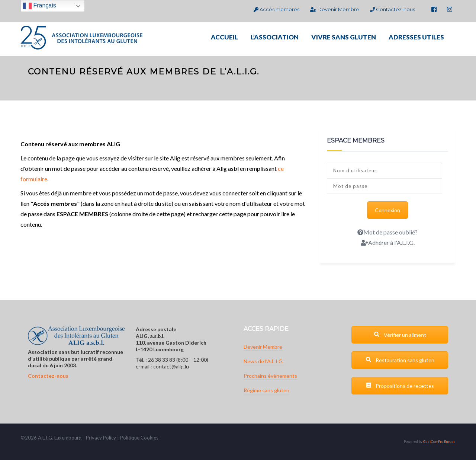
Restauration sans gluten (400, 360)
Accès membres (276, 9)
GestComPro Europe (439, 442)
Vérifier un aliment (400, 335)
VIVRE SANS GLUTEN (344, 37)
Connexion (387, 210)
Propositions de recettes (400, 386)
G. (51, 438)
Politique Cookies (139, 438)
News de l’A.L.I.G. (264, 361)
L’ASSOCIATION (275, 37)
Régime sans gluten (266, 390)
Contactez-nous (393, 9)
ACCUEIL (224, 37)
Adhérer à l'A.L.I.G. (388, 242)
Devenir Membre (335, 9)
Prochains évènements (270, 376)
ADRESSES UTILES (416, 37)
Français (39, 6)
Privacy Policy (101, 438)
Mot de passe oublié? (387, 232)
